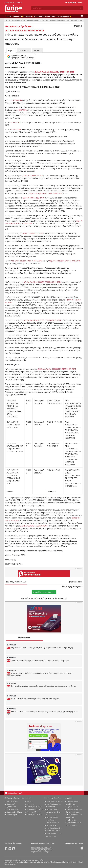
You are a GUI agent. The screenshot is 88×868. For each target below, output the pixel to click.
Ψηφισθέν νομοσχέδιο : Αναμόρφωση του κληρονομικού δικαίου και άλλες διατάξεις (40, 648)
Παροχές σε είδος (72, 807)
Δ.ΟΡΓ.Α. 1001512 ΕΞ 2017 (33, 198)
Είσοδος (78, 3)
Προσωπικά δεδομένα (62, 862)
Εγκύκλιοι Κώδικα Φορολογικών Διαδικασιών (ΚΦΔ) (52, 820)
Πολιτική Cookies (76, 862)
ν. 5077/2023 (16, 122)
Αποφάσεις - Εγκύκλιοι (53, 798)
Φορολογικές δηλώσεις (14, 812)
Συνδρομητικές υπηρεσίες (14, 798)
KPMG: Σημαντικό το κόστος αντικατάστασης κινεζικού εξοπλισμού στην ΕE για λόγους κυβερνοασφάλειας (40, 674)
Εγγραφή (70, 2)
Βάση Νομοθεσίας (13, 801)
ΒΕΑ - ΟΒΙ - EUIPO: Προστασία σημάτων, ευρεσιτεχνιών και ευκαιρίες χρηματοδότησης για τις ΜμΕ (43, 713)
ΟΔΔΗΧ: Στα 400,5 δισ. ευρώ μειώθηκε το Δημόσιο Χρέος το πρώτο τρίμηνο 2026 (38, 661)
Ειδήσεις (9, 16)
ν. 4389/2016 (21, 110)
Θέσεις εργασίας (10, 864)
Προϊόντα (18, 862)
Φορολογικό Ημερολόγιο (35, 809)
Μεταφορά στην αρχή (15, 793)
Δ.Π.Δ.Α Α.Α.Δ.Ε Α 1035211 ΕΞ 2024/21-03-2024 (42, 320)
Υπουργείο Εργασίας (53, 831)
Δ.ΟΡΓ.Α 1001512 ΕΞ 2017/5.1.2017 (34, 526)
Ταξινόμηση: (72, 587)
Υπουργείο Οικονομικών (54, 801)
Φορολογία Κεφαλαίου (54, 828)
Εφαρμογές (66, 16)
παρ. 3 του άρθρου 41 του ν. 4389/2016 (45, 193)
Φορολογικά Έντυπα (33, 812)
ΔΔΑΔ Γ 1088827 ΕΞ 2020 (33, 233)
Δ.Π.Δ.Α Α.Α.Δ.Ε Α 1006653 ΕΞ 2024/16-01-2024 (54, 72)
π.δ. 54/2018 (16, 130)
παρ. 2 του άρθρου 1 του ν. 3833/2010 (27, 261)
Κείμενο (11, 51)
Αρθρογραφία (39, 16)
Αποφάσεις (28, 16)
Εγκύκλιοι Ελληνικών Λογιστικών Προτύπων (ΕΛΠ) (53, 812)
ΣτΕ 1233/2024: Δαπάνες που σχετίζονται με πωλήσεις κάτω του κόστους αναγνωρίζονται (41, 686)
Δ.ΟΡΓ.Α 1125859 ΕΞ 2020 (33, 176)
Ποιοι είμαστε (33, 862)
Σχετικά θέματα (24, 50)
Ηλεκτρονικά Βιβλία (53, 16)
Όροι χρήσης (9, 862)
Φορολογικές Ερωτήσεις (34, 807)
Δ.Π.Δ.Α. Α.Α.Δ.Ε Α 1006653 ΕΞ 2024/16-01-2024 (57, 369)
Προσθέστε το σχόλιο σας (44, 592)
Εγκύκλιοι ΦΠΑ (51, 825)
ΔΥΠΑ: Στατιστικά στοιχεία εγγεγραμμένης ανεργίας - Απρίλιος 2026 (33, 699)
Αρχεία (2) (37, 50)
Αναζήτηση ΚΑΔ (72, 820)
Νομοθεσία (18, 16)
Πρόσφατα (24, 638)
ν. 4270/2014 (17, 100)
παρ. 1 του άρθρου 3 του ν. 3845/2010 (65, 261)
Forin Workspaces (12, 815)
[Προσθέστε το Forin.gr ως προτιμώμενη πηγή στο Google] (21, 57)
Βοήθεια (19, 3)
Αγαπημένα (30, 804)
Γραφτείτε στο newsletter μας (41, 848)
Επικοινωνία (9, 3)
